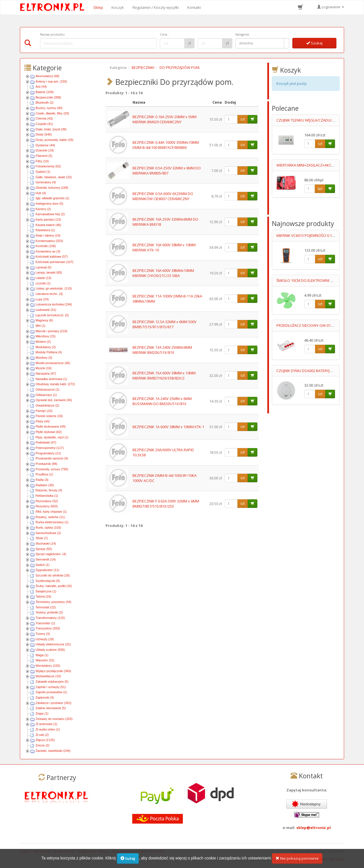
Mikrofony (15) (45, 336)
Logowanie (331, 7)
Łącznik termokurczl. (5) (52, 315)
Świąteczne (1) (46, 591)
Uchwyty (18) (45, 639)
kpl (320, 189)
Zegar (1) (42, 713)
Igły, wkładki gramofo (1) (52, 198)
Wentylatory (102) (48, 666)
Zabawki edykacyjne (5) (52, 682)
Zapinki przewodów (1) (51, 692)
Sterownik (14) (46, 559)
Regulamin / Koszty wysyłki (156, 7)
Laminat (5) (44, 267)
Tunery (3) (43, 634)
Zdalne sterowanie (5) (51, 708)
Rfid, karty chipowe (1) (51, 512)
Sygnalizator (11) (47, 570)
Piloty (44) (43, 421)
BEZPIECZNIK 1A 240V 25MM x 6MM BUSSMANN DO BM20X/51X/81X (162, 401)
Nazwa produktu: (53, 34)
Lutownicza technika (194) (54, 304)
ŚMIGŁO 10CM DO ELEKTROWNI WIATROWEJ (313, 280)
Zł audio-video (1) (48, 729)
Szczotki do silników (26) (53, 575)
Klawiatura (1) (45, 230)
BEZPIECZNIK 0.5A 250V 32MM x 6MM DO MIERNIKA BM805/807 (167, 171)
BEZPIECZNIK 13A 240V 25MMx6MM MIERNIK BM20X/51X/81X (162, 350)
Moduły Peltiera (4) (49, 352)
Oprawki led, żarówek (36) (54, 400)
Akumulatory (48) (47, 76)
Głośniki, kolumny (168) (52, 188)
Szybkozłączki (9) (48, 581)
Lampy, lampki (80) (49, 272)
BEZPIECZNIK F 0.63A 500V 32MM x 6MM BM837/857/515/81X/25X (166, 504)
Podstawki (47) (46, 442)
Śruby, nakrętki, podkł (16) (54, 586)
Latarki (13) (44, 278)
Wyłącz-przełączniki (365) (53, 671)
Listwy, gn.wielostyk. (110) (54, 288)
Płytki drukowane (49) (51, 426)
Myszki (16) (44, 368)
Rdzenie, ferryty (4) (49, 490)
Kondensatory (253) (49, 241)
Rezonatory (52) (47, 501)
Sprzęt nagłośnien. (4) (51, 554)
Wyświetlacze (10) (48, 676)
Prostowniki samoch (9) (52, 458)
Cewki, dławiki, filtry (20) (52, 113)
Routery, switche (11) (50, 517)
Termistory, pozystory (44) (53, 602)
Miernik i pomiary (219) (51, 331)
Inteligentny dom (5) (49, 204)
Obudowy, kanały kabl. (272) (55, 384)
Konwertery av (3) (48, 251)
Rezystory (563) (47, 506)
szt (243, 119)
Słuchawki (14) (46, 543)
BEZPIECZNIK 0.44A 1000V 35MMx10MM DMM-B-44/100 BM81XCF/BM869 (166, 145)
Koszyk (118, 7)
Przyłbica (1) (44, 474)
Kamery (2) (43, 209)
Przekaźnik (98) (46, 464)
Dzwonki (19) (45, 150)
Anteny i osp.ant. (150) (51, 81)
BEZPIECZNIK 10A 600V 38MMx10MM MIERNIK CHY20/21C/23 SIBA (163, 273)
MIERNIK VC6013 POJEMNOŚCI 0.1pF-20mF (311, 235)
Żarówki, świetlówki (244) (53, 751)
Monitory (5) (44, 358)
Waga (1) (42, 655)
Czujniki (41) (44, 124)
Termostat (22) (46, 607)
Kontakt (194, 7)
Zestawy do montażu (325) (54, 719)
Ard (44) (41, 87)
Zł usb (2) (42, 735)
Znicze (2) (43, 745)
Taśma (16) (43, 596)
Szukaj (314, 43)
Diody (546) (44, 134)
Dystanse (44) (45, 145)
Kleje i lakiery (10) (48, 235)
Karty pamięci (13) (48, 219)
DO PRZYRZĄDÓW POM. (180, 67)
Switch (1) (43, 565)
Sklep (98, 7)
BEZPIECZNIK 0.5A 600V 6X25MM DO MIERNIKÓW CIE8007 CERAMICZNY (163, 196)
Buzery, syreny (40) (49, 108)
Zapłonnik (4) (45, 697)
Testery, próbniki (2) (49, 612)
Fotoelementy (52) (48, 166)
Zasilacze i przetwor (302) (53, 703)
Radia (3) (42, 480)
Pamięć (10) (44, 411)
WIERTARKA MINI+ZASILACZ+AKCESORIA (310, 165)
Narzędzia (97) (46, 374)
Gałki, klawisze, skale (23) (54, 177)
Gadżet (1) (43, 172)
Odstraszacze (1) (47, 389)
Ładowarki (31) (46, 310)
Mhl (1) (40, 326)
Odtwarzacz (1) (46, 395)
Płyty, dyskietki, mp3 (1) (52, 437)
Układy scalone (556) (50, 650)
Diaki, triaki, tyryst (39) (51, 129)
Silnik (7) (42, 538)
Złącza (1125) (45, 740)
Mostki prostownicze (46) (53, 363)
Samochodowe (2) (48, 533)
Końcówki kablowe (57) (52, 256)
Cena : (164, 34)
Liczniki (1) (43, 283)
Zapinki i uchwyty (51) (51, 687)
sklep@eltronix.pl (314, 828)
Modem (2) (43, 342)
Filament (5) (44, 156)
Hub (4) (41, 193)
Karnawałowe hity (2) (50, 214)
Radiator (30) (45, 485)
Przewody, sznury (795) (52, 469)
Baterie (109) (45, 92)
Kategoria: (243, 34)
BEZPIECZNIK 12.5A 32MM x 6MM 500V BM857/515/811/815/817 (165, 324)
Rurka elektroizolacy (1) (52, 522)
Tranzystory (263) (48, 628)
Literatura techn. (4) (49, 294)
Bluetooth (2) (45, 102)
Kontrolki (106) (46, 246)
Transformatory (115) (50, 618)
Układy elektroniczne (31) (53, 644)
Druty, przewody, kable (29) (54, 140)
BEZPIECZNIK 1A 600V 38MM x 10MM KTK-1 (168, 427)
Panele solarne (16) (49, 416)
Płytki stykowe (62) (49, 432)
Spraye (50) (44, 549)
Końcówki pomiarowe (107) (54, 262)
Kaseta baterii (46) (48, 225)
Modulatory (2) (46, 347)
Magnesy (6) (44, 320)
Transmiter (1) (45, 623)
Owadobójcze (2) (47, 405)
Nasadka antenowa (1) (51, 379)
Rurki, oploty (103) (48, 528)
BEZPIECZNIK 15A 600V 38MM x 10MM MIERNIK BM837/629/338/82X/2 (164, 376)
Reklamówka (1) (47, 496)
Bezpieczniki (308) (48, 97)
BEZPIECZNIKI (143, 67)
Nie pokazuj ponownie (297, 861)
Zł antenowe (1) (46, 724)
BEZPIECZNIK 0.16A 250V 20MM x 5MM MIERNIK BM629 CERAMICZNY (165, 119)
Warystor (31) (45, 660)
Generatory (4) (46, 182)
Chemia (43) (44, 118)
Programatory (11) (48, 453)
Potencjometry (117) (50, 448)
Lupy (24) (42, 299)
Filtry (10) (42, 161)
